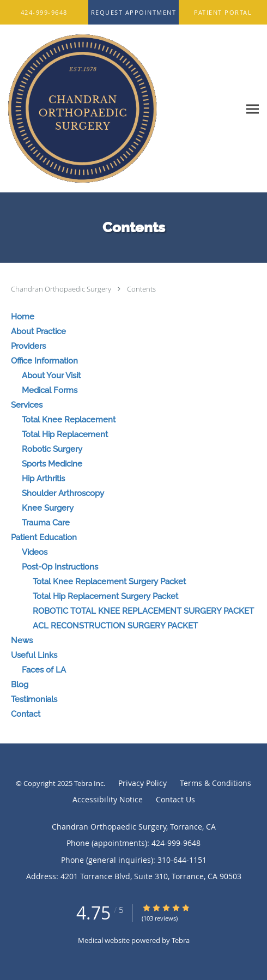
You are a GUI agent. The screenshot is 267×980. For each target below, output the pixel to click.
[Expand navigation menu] (253, 109)
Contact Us (175, 799)
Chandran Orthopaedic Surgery (62, 289)
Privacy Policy (142, 783)
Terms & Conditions (216, 783)
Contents (141, 289)
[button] (134, 13)
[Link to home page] (110, 109)
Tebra (181, 940)
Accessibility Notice (108, 799)
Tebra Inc (89, 783)
